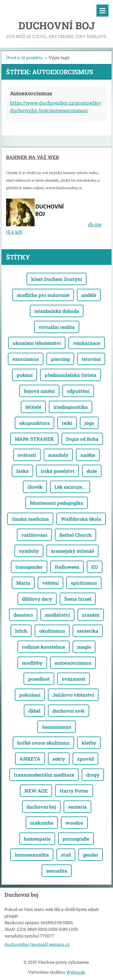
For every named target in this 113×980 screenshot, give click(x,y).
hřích (21, 631)
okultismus (52, 631)
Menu (102, 11)
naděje (88, 455)
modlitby (32, 663)
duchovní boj (41, 807)
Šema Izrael (78, 599)
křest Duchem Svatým (56, 279)
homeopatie (37, 839)
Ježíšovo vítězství (73, 695)
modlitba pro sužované (43, 295)
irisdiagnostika (71, 407)
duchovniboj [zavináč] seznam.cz (37, 944)
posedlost (39, 679)
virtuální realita (57, 327)
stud (66, 855)
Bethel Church (75, 535)
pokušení (30, 695)
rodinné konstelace (44, 647)
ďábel (34, 711)
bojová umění (39, 391)
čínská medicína (30, 519)
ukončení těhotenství (37, 343)
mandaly (58, 455)
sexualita (57, 871)
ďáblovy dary (37, 599)
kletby (89, 743)
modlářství (57, 615)
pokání (25, 375)
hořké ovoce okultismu (43, 743)
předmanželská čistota (71, 375)
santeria (77, 807)
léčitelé (33, 407)
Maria (23, 583)
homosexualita (32, 855)
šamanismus (56, 727)
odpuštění (78, 391)
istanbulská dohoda (57, 311)
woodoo (74, 823)
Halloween (67, 567)
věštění (50, 583)
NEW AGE (36, 791)
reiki (67, 423)
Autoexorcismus (31, 93)
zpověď (85, 759)
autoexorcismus (73, 663)
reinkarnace (87, 343)
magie (84, 647)
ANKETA (30, 759)
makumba (42, 823)
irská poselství (58, 471)
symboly (29, 551)
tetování (91, 359)
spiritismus (84, 583)
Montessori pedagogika (56, 503)
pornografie (76, 839)
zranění (91, 615)
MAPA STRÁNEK (34, 439)
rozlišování (34, 535)
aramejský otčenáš (72, 551)
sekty (59, 759)
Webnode (76, 972)
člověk (35, 487)
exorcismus (26, 359)
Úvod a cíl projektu (24, 57)
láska (22, 471)
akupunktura (35, 423)
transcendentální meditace (44, 775)
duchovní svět (69, 711)
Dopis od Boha (82, 439)
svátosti (27, 455)
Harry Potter (74, 791)
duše (92, 471)
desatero (23, 615)
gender (91, 855)
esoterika (88, 631)
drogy (93, 775)
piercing (60, 359)
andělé (89, 295)
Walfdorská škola (81, 519)
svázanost (74, 679)
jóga (89, 423)
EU (95, 567)
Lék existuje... (70, 487)
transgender (29, 567)
